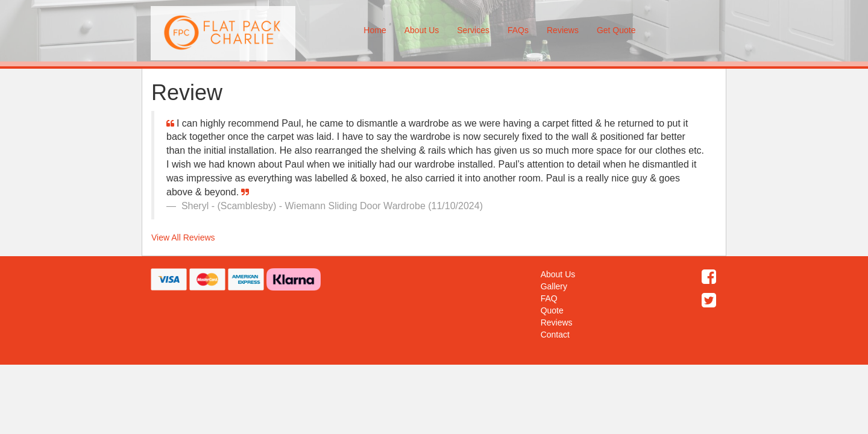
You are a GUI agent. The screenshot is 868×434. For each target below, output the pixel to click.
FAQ (549, 298)
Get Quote (616, 30)
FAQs (518, 30)
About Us (422, 30)
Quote (552, 310)
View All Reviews (183, 237)
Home (375, 30)
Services (473, 30)
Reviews (563, 30)
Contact (555, 335)
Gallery (554, 286)
